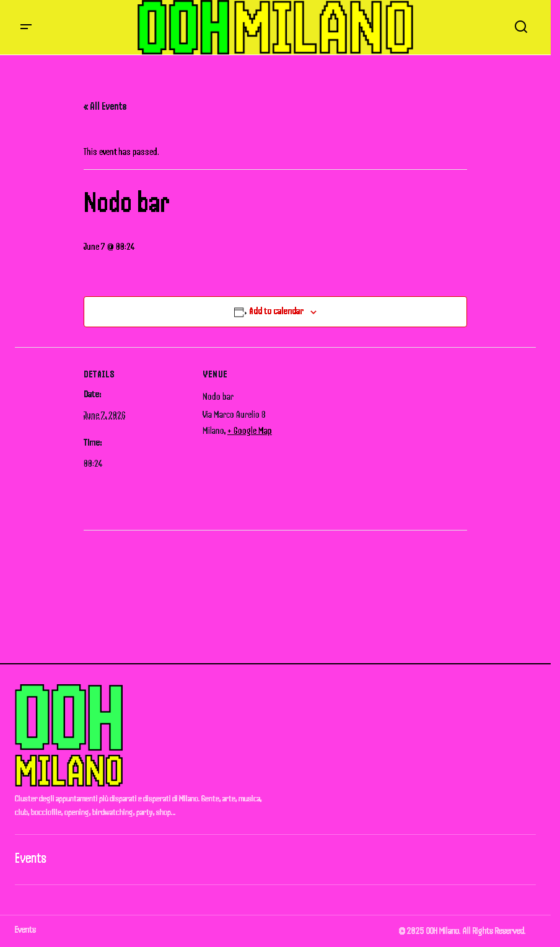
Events (31, 858)
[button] (26, 27)
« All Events (105, 106)
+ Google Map (250, 431)
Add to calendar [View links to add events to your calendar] (276, 311)
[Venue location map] (387, 433)
